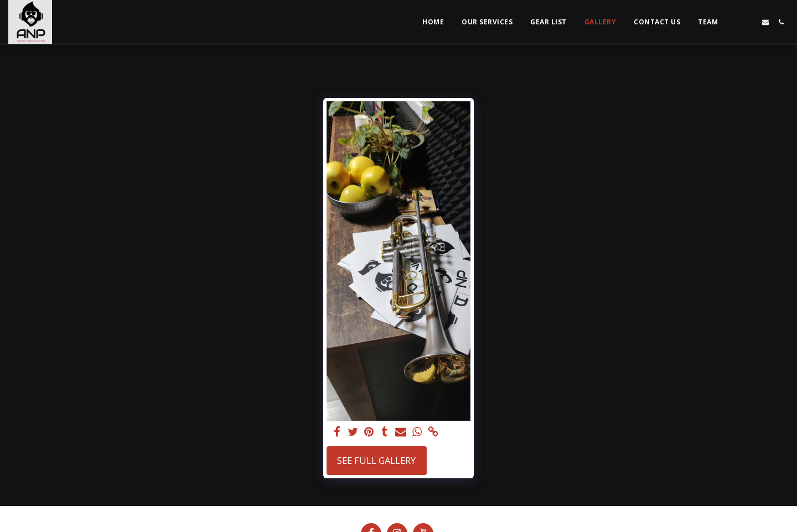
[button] (734, 22)
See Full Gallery (376, 460)
